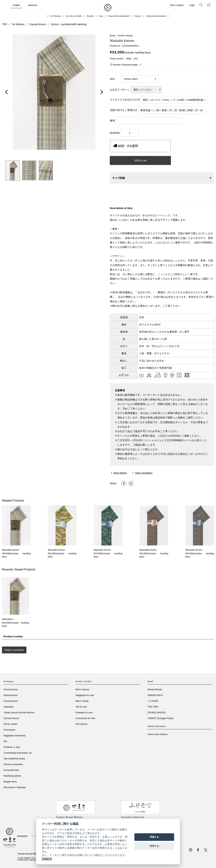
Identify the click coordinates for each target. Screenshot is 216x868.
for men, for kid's (74, 16)
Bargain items (10, 782)
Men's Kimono (82, 690)
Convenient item (11, 770)
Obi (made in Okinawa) (15, 787)
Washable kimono (11, 550)
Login (192, 5)
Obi (5, 741)
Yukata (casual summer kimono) (19, 713)
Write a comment (14, 650)
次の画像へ (101, 92)
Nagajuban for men (85, 695)
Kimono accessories (13, 764)
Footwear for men (84, 713)
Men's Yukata (82, 701)
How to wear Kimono (158, 734)
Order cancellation (144, 473)
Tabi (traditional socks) (14, 759)
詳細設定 (47, 859)
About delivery (120, 473)
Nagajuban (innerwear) (15, 736)
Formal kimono (11, 690)
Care (101, 16)
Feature (138, 16)
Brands (90, 16)
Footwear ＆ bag (12, 747)
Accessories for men (85, 718)
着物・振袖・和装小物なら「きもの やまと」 (108, 8)
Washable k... (8, 619)
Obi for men (81, 707)
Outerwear (9, 707)
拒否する (154, 846)
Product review (13, 636)
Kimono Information (156, 16)
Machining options (12, 776)
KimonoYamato (155, 690)
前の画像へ (7, 92)
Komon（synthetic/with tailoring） (70, 24)
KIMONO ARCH (155, 695)
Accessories (9, 730)
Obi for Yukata (10, 724)
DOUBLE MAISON (157, 713)
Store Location (177, 5)
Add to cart (140, 160)
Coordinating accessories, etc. (18, 753)
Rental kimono (11, 695)
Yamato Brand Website (29, 854)
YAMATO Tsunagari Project (161, 718)
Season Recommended (119, 16)
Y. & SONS (153, 701)
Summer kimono (11, 718)
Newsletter (22, 836)
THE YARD (153, 707)
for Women (56, 16)
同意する (154, 837)
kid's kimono (82, 724)
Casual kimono (38, 24)
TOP (5, 24)
